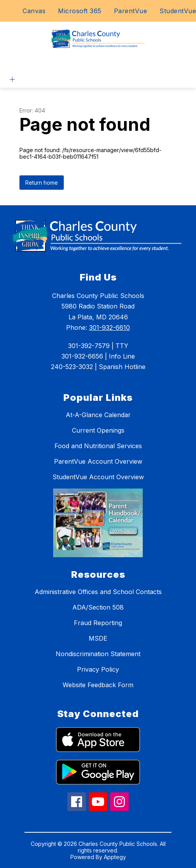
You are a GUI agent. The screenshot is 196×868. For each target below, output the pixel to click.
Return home (42, 183)
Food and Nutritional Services (98, 446)
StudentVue (178, 11)
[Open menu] (12, 79)
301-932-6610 (109, 327)
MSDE (98, 638)
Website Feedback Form (98, 685)
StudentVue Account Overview (98, 477)
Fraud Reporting (98, 623)
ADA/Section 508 (98, 607)
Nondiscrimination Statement (98, 654)
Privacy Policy (98, 669)
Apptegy (115, 857)
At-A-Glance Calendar (98, 415)
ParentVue (131, 11)
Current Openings (98, 430)
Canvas (34, 11)
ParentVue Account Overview (98, 461)
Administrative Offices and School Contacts (98, 592)
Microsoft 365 (80, 11)
